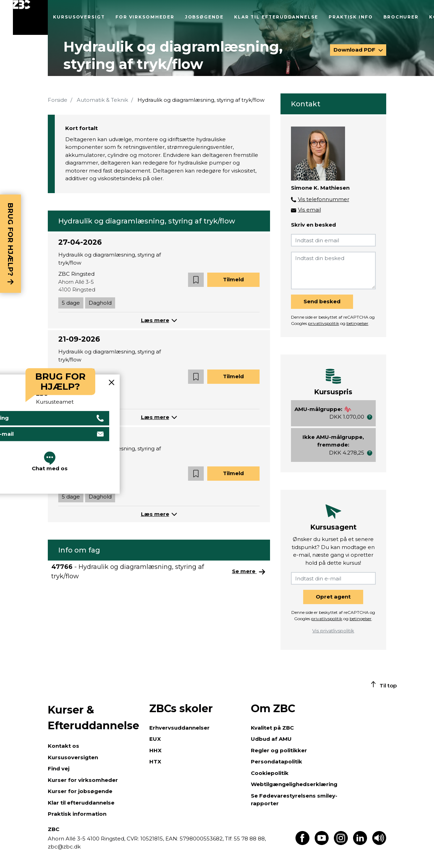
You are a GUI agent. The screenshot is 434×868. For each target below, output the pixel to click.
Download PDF (355, 50)
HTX (155, 762)
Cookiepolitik (270, 773)
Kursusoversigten (73, 757)
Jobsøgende (204, 17)
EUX (155, 739)
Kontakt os (63, 746)
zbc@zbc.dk (64, 847)
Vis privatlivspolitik (333, 631)
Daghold (100, 303)
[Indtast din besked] (333, 271)
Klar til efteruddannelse (276, 17)
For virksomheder (145, 17)
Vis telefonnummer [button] (324, 199)
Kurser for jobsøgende (80, 791)
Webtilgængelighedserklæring (294, 784)
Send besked (322, 301)
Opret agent (333, 597)
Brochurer (401, 17)
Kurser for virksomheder (83, 780)
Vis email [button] (309, 210)
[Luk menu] (30, 17)
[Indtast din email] (333, 240)
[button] (196, 280)
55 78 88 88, (249, 839)
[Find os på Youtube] (322, 843)
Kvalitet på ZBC (272, 728)
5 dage (71, 303)
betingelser (357, 323)
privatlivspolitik (324, 323)
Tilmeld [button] (233, 279)
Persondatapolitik (276, 762)
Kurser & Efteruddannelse (93, 718)
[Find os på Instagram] (341, 843)
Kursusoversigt (79, 17)
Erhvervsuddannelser (179, 728)
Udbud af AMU (271, 739)
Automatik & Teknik (102, 100)
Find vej (59, 768)
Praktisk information (77, 814)
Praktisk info (351, 17)
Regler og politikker (279, 750)
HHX (155, 750)
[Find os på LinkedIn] (360, 843)
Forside (58, 100)
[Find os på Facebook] (302, 843)
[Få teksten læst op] (379, 843)
